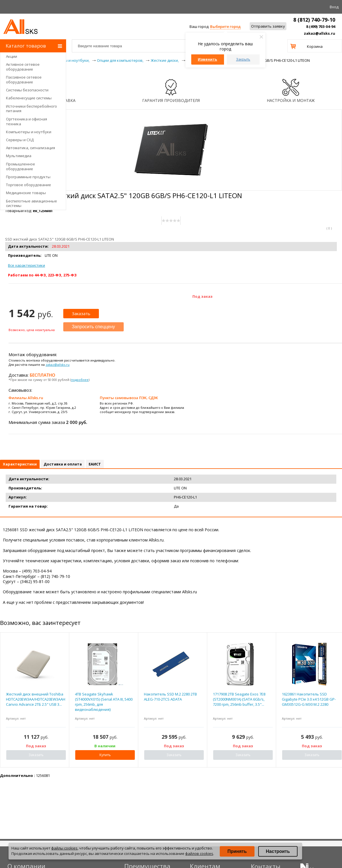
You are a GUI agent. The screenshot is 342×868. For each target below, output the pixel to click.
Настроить (278, 851)
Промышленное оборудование (21, 166)
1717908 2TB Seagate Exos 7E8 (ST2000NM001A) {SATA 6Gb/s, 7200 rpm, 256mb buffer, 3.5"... (239, 699)
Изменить (207, 59)
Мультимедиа (19, 156)
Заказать (81, 313)
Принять (237, 851)
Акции (12, 56)
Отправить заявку (268, 26)
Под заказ (202, 296)
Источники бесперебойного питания (31, 109)
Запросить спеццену (93, 327)
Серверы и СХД (20, 140)
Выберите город (225, 26)
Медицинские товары (26, 193)
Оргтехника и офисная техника (27, 121)
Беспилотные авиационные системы (31, 203)
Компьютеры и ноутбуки (29, 132)
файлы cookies (64, 848)
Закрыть (243, 59)
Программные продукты (28, 177)
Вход (334, 7)
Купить (105, 755)
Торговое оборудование (28, 185)
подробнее (80, 380)
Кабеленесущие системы (29, 98)
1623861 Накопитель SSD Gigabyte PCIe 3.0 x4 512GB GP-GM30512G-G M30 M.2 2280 (309, 699)
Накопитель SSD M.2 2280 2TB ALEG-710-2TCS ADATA (170, 697)
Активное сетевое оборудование (23, 67)
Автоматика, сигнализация (30, 148)
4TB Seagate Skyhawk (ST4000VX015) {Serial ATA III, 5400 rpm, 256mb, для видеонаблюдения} (104, 702)
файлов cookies (199, 853)
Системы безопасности (27, 90)
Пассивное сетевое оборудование (24, 80)
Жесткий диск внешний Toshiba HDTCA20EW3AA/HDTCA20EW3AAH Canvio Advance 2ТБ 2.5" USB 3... (36, 699)
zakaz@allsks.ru (319, 33)
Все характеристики (27, 265)
